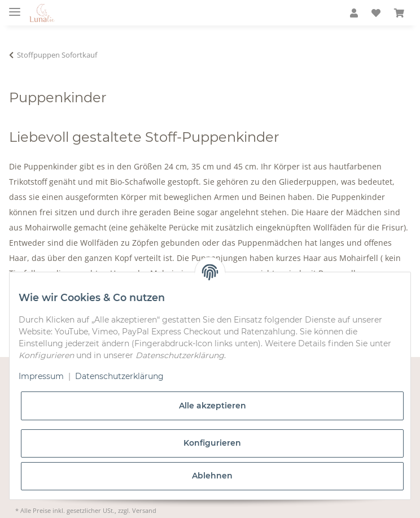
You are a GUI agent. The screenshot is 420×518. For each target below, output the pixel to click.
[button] (354, 13)
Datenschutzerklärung (119, 376)
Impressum (41, 376)
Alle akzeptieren (213, 406)
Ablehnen (212, 476)
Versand (144, 510)
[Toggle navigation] (15, 7)
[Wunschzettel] (376, 13)
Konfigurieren (212, 443)
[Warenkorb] (399, 13)
